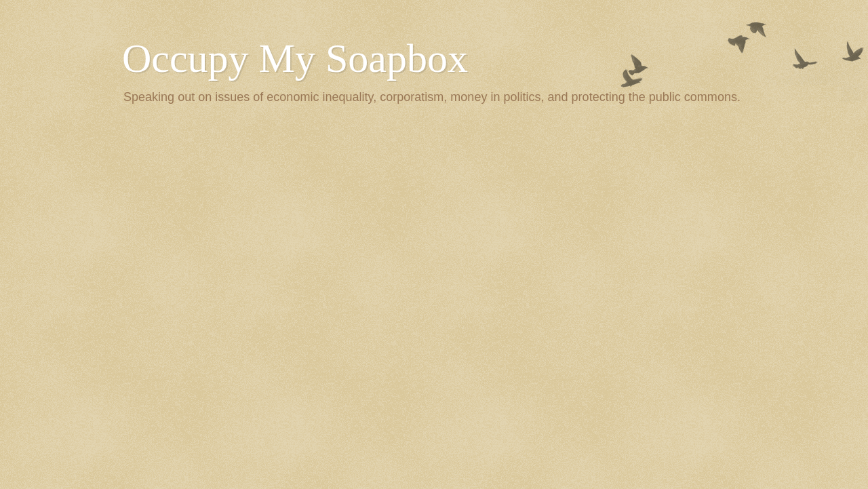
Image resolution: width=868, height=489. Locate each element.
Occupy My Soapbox (295, 58)
